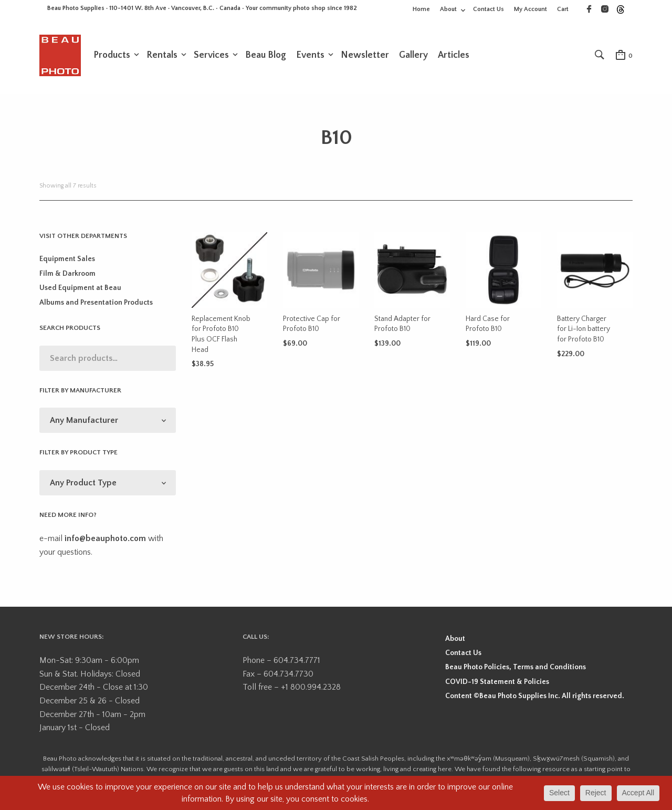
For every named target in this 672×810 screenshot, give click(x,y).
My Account (531, 9)
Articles (454, 56)
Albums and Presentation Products (96, 304)
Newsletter (365, 56)
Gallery (413, 56)
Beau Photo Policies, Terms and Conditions (516, 669)
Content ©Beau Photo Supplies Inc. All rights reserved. (535, 698)
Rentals (162, 56)
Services (211, 56)
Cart (563, 9)
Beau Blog (266, 56)
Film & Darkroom (67, 276)
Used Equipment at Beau (80, 290)
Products (112, 56)
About (448, 9)
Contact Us (489, 9)
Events (310, 56)
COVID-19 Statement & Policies (497, 683)
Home (421, 9)
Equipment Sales (67, 261)
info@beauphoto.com (105, 541)
